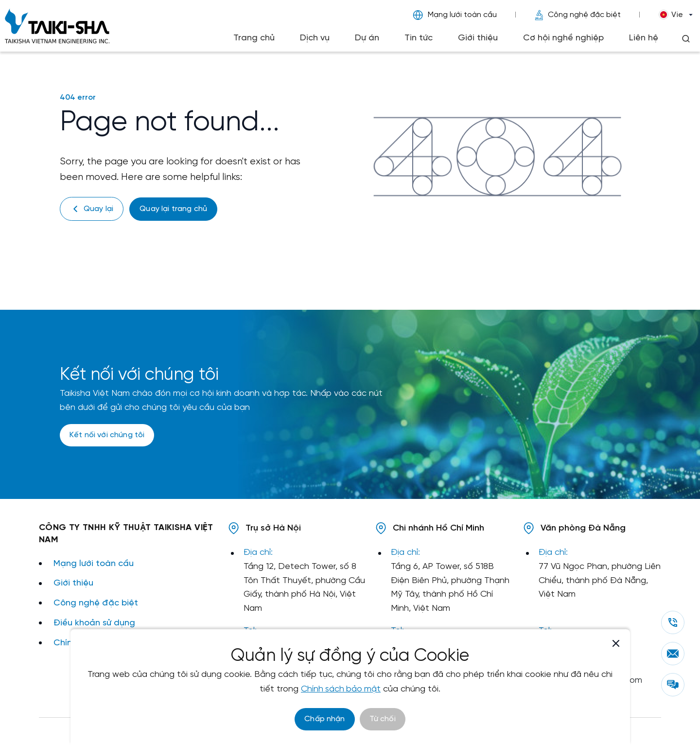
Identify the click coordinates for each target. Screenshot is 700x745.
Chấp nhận (324, 719)
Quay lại (92, 209)
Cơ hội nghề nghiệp (563, 38)
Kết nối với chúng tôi (107, 435)
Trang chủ (254, 38)
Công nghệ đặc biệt (578, 15)
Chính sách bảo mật (341, 689)
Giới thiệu (478, 38)
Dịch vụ (315, 38)
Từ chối (383, 719)
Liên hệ (644, 38)
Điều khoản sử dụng (94, 623)
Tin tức (419, 38)
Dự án (367, 38)
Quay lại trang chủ (173, 209)
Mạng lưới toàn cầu (455, 15)
